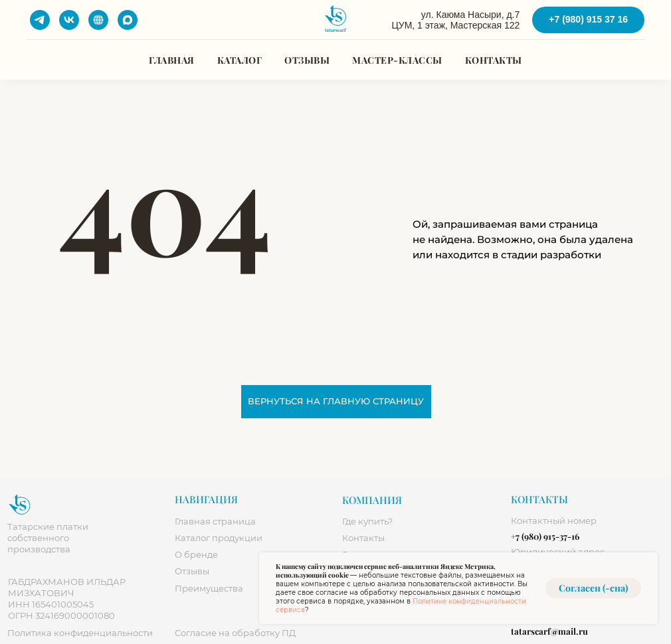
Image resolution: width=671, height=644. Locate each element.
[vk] (69, 20)
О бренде (196, 555)
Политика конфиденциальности (80, 633)
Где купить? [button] (367, 522)
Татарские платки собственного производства (48, 538)
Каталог (240, 60)
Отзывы (307, 60)
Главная (172, 60)
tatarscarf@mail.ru (549, 631)
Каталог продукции (219, 538)
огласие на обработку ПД (235, 633)
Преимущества (209, 589)
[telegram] (40, 20)
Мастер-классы (397, 60)
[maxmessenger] (128, 20)
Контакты (494, 60)
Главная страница (215, 522)
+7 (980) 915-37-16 (545, 536)
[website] (98, 20)
